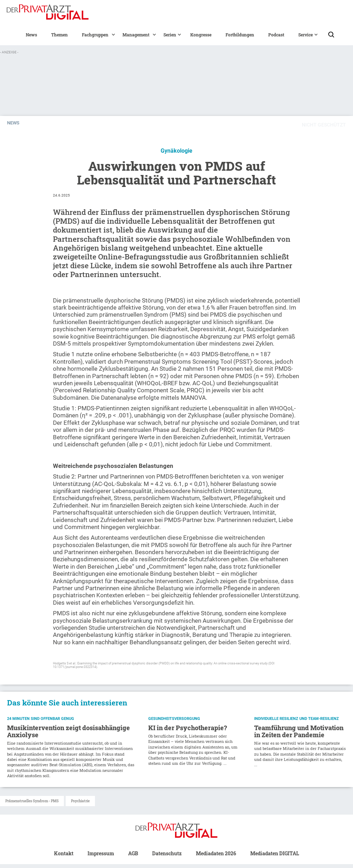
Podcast (276, 35)
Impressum (101, 853)
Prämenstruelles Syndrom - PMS (32, 801)
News (31, 35)
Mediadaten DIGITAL (275, 853)
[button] (95, 35)
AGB (133, 853)
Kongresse (201, 35)
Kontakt (64, 853)
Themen (59, 35)
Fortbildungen (240, 35)
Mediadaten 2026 (216, 853)
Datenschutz (167, 853)
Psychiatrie (80, 801)
